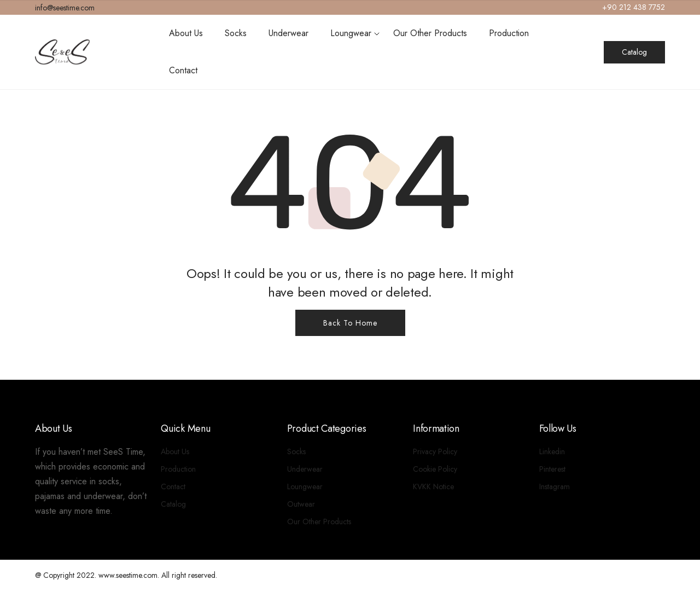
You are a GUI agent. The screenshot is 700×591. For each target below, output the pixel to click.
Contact (183, 70)
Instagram (555, 486)
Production (509, 33)
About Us (186, 33)
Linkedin (552, 451)
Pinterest (552, 469)
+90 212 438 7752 (634, 7)
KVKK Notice (433, 486)
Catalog (634, 52)
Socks (236, 33)
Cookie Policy (435, 469)
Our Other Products (430, 33)
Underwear (288, 33)
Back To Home (350, 323)
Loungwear (351, 33)
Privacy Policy (435, 451)
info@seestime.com (65, 8)
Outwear (301, 504)
